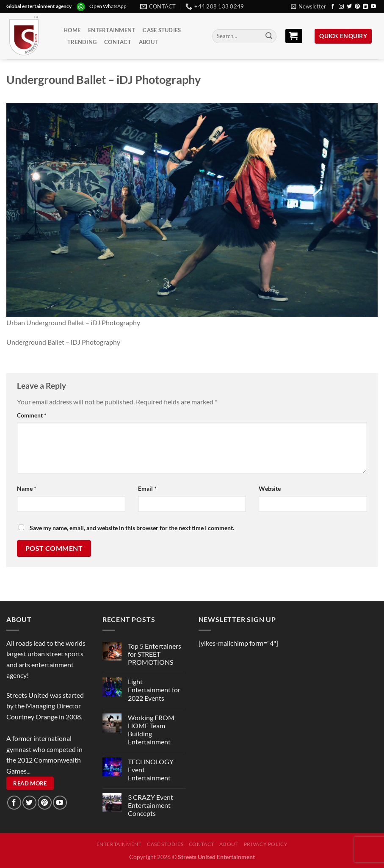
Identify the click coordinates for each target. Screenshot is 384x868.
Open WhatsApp (108, 6)
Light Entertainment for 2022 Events (154, 690)
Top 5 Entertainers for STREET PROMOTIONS (155, 654)
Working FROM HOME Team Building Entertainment (151, 730)
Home (72, 30)
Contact (118, 42)
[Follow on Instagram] (341, 7)
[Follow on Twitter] (349, 7)
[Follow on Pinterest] (357, 7)
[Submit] (269, 36)
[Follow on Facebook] (333, 7)
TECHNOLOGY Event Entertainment (151, 770)
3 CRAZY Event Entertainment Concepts (151, 805)
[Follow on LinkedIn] (365, 7)
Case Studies (162, 30)
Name (27, 488)
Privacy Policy (266, 844)
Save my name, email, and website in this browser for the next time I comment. (132, 528)
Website (270, 488)
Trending (82, 42)
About (148, 42)
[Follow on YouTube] (373, 7)
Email (147, 488)
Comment (32, 415)
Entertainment (112, 30)
